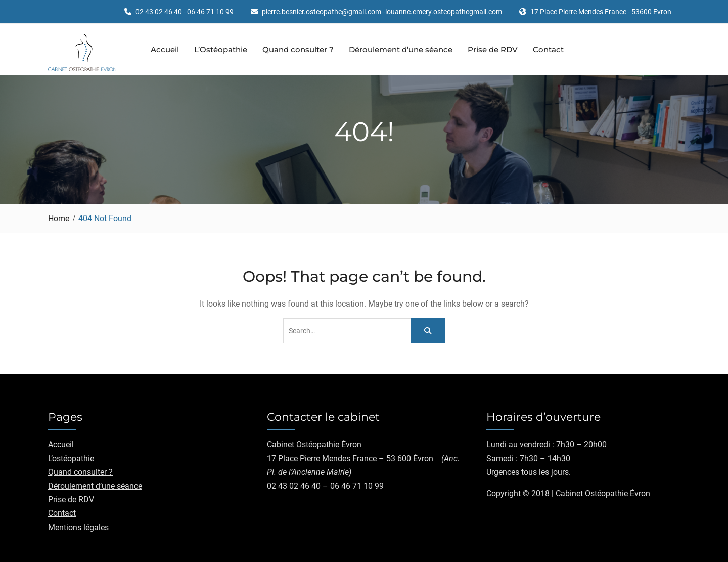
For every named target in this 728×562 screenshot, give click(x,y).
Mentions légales (78, 527)
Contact (548, 49)
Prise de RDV (493, 49)
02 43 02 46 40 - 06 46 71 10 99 (185, 12)
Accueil (165, 49)
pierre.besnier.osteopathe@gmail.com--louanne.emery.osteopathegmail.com (382, 12)
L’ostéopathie (71, 459)
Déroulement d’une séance (401, 49)
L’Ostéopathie (221, 49)
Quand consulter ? (298, 49)
